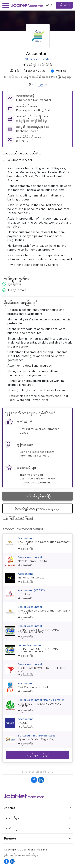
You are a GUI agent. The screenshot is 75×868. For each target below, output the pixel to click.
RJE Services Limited (38, 59)
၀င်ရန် (49, 5)
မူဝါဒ (6, 855)
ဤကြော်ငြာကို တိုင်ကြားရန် (18, 518)
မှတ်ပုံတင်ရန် (64, 5)
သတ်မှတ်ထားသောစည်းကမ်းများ (24, 855)
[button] (6, 5)
